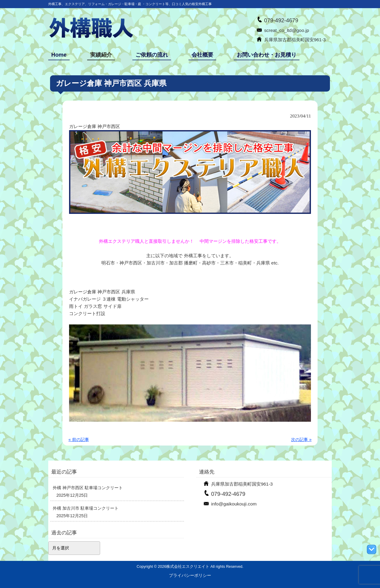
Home (59, 55)
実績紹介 (101, 55)
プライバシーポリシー (190, 575)
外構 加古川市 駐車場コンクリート (86, 508)
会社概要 (202, 55)
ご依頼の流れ (152, 55)
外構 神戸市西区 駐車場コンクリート (88, 488)
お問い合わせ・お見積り (267, 55)
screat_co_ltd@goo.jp (287, 30)
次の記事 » (301, 439)
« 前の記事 (79, 439)
